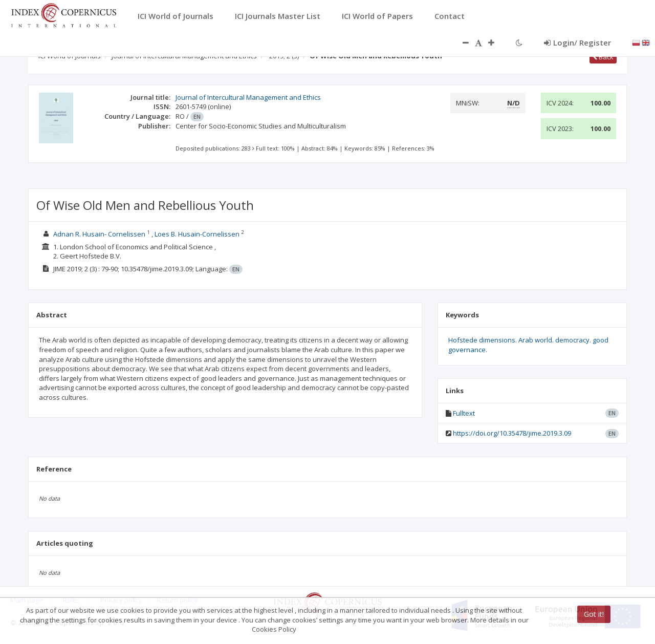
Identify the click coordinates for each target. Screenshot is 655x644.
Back (603, 57)
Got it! (594, 614)
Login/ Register (577, 42)
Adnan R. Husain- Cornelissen (99, 234)
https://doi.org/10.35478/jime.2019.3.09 (512, 433)
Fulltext (464, 413)
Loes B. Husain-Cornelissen (197, 234)
